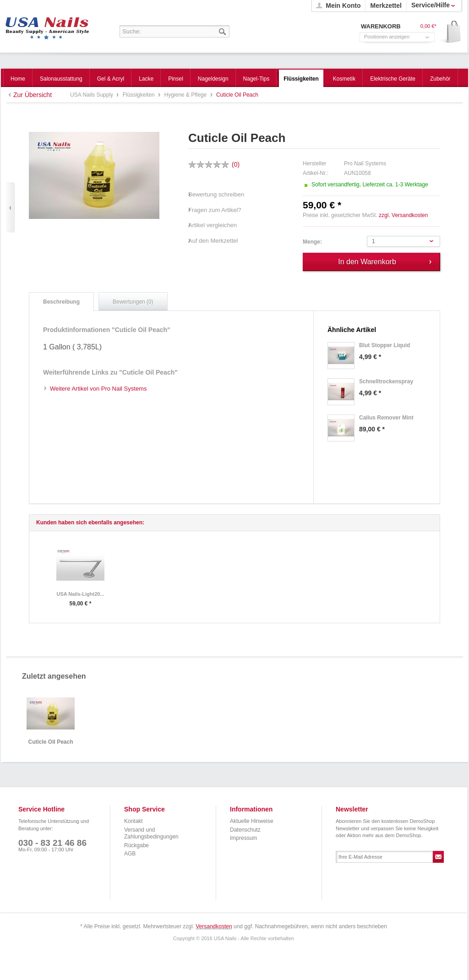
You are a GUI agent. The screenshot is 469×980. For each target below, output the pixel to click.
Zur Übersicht (33, 95)
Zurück (10, 208)
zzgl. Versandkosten (403, 215)
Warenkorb (450, 32)
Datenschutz (245, 830)
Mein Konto (343, 5)
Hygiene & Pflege (186, 95)
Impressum (243, 838)
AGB (130, 854)
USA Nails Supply (47, 25)
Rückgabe (136, 845)
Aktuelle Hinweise (252, 821)
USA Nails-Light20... (80, 594)
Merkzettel (386, 5)
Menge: (312, 242)
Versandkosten (214, 926)
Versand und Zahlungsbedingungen (151, 833)
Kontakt (134, 821)
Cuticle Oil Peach (50, 742)
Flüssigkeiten (139, 95)
